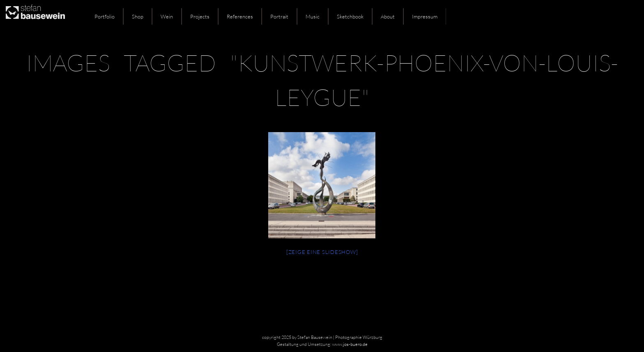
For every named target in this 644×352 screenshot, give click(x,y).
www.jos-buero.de (350, 344)
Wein (167, 16)
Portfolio (105, 16)
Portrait (279, 16)
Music (313, 16)
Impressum (425, 16)
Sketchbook (350, 16)
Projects (200, 16)
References (240, 16)
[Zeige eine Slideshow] (322, 252)
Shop (138, 16)
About (388, 16)
